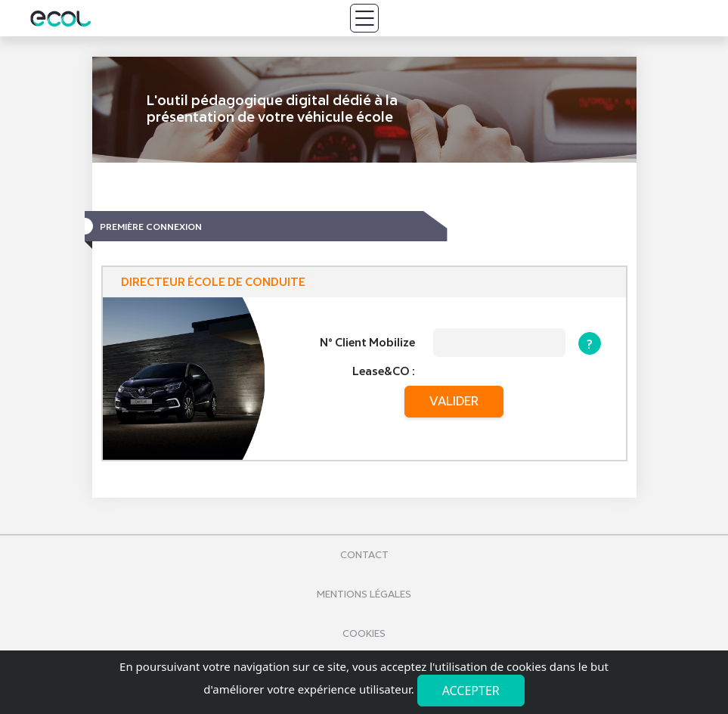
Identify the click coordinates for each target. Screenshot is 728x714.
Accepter (471, 691)
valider (454, 401)
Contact (364, 555)
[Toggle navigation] (364, 18)
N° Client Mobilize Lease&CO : (367, 357)
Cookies (364, 633)
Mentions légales (364, 594)
